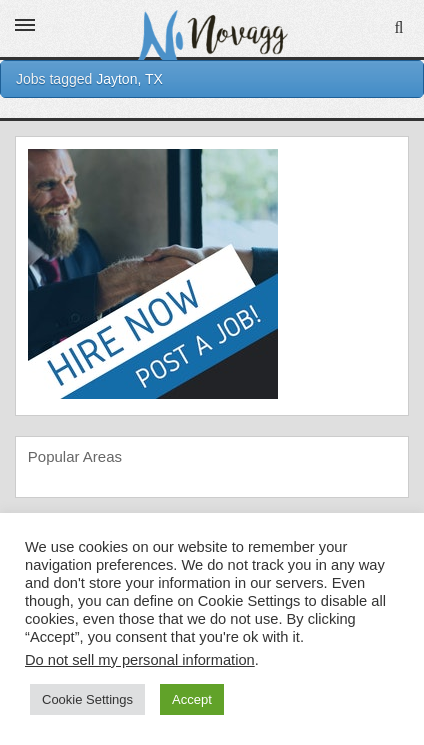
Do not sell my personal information (140, 660)
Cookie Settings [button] (87, 699)
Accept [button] (192, 699)
